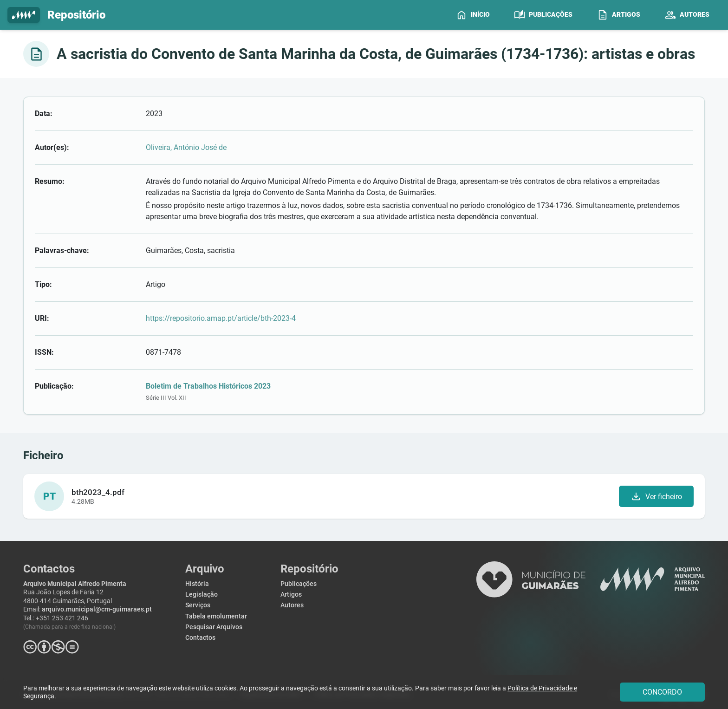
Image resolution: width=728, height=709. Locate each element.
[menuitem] (473, 15)
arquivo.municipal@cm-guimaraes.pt (97, 609)
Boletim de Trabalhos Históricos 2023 (208, 386)
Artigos (291, 595)
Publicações (299, 584)
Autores (292, 605)
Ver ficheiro (656, 496)
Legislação (201, 595)
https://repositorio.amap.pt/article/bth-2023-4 (221, 318)
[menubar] (586, 15)
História (197, 584)
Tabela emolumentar (216, 616)
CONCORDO (662, 692)
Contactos (200, 638)
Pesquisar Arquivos (214, 627)
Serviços (198, 605)
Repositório (56, 15)
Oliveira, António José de (186, 147)
